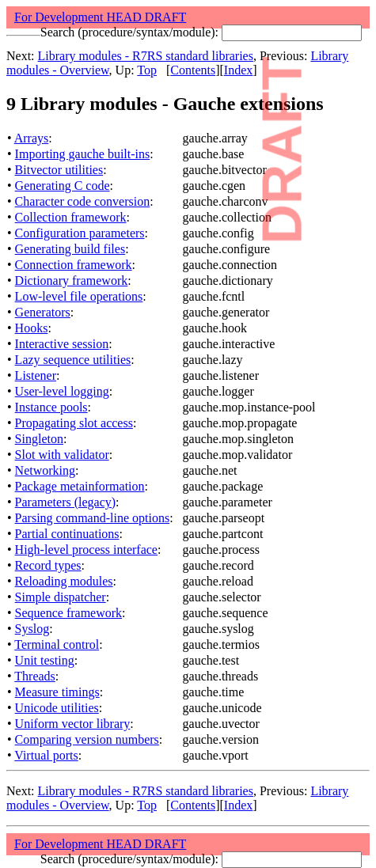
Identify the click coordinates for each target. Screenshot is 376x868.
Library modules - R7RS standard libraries (146, 56)
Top (147, 70)
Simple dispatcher (61, 597)
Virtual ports (46, 755)
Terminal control (57, 644)
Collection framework (71, 217)
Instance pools (51, 407)
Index (238, 70)
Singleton (39, 439)
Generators (43, 312)
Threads (35, 676)
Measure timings (57, 692)
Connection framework (74, 265)
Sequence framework (69, 613)
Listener (36, 375)
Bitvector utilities (59, 170)
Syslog (32, 629)
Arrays (32, 138)
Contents (193, 70)
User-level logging (62, 391)
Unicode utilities (57, 708)
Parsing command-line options (93, 518)
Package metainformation (80, 486)
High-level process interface (86, 550)
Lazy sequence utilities (73, 360)
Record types (48, 565)
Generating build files (70, 249)
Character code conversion (83, 201)
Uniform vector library (73, 724)
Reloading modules (64, 581)
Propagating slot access (74, 423)
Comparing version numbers (87, 739)
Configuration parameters (80, 233)
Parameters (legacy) (65, 502)
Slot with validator (62, 455)
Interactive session (62, 344)
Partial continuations (67, 534)
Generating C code (63, 186)
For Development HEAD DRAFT (100, 17)
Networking (45, 470)
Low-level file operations (79, 296)
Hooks (32, 328)
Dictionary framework (72, 280)
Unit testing (45, 660)
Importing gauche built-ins (83, 154)
